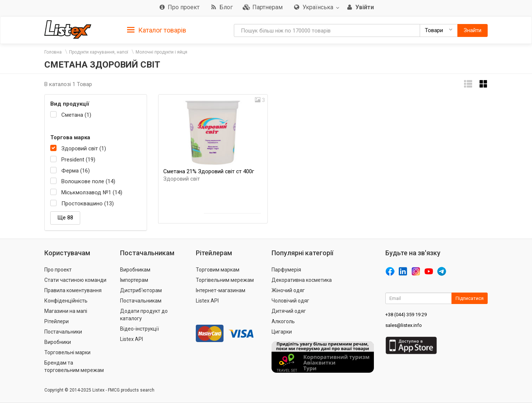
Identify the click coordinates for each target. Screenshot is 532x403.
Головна (53, 52)
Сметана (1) (76, 115)
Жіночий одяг (288, 290)
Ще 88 (65, 218)
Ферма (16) (76, 171)
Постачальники (63, 332)
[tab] (157, 30)
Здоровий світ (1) (84, 148)
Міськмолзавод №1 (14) (92, 192)
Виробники (58, 342)
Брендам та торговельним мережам (74, 366)
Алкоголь (283, 321)
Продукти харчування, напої (99, 52)
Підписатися (470, 298)
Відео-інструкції (139, 329)
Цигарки (282, 332)
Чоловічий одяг (290, 301)
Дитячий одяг (289, 311)
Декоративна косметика (302, 280)
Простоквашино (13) (88, 204)
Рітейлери (57, 321)
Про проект (58, 270)
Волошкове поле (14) (88, 181)
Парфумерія (286, 270)
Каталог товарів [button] (157, 30)
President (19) (78, 160)
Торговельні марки (67, 352)
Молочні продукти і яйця (161, 52)
